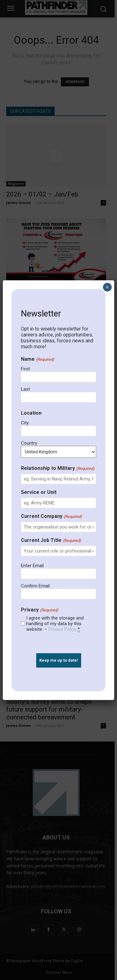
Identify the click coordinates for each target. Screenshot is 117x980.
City (25, 423)
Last (25, 389)
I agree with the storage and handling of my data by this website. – (55, 624)
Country (29, 443)
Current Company (51, 516)
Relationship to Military (58, 468)
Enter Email (32, 566)
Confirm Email (35, 586)
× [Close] (107, 287)
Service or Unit (39, 492)
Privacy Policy (62, 629)
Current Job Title (51, 540)
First (25, 369)
